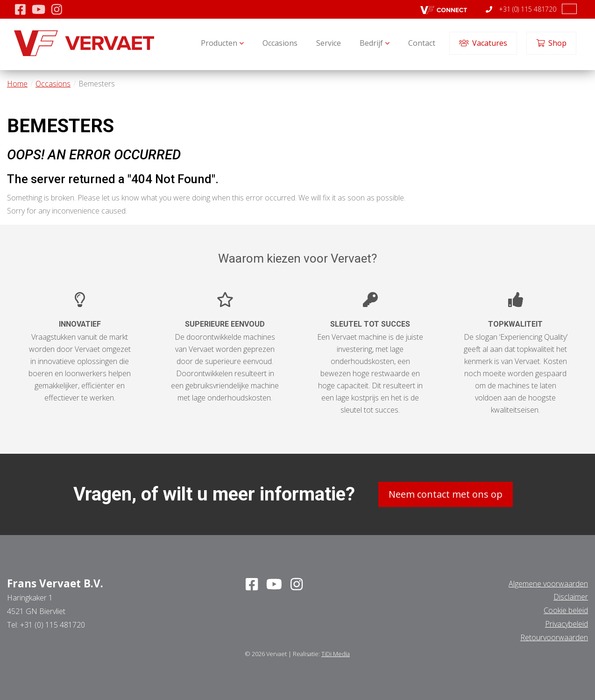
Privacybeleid (567, 624)
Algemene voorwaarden (548, 584)
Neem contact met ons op (446, 494)
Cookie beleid (566, 610)
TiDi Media (336, 654)
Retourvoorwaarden (554, 637)
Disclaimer (571, 597)
